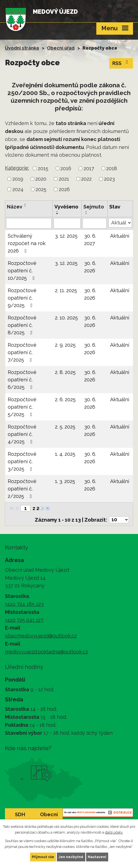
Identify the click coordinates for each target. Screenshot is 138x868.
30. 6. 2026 (90, 267)
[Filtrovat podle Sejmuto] (95, 223)
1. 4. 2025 (65, 454)
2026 (64, 189)
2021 (64, 179)
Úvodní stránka (22, 48)
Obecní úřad (61, 48)
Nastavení (97, 857)
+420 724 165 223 (24, 604)
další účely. (114, 832)
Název (15, 207)
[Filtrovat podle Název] (29, 223)
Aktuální (120, 236)
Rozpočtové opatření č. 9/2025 (22, 298)
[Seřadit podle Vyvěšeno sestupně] (57, 214)
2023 (109, 179)
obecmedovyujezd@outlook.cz (41, 636)
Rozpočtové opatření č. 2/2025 (22, 489)
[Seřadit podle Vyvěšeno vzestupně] (57, 211)
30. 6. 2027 (90, 240)
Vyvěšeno (66, 207)
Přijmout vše (43, 857)
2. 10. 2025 (66, 318)
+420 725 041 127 (24, 620)
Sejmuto (94, 207)
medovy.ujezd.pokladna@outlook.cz (47, 652)
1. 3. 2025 (65, 481)
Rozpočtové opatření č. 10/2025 (22, 271)
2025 (41, 189)
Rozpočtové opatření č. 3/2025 (22, 461)
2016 (66, 168)
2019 (18, 179)
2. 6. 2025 (65, 399)
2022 (86, 179)
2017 (89, 168)
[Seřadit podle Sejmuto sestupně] (86, 214)
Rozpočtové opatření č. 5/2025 (22, 407)
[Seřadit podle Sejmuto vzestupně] (86, 211)
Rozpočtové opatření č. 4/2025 (22, 434)
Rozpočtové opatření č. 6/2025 (22, 380)
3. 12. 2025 (66, 236)
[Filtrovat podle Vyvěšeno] (67, 223)
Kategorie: (17, 168)
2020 (41, 179)
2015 (43, 168)
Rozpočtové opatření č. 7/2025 (22, 352)
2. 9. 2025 (65, 345)
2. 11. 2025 (66, 290)
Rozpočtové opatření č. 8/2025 (22, 325)
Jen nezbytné (71, 857)
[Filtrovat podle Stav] (120, 223)
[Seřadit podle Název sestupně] (25, 206)
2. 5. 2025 (65, 427)
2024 (18, 189)
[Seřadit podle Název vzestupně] (25, 204)
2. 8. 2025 (65, 372)
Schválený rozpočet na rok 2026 (27, 243)
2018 (112, 168)
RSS (121, 63)
